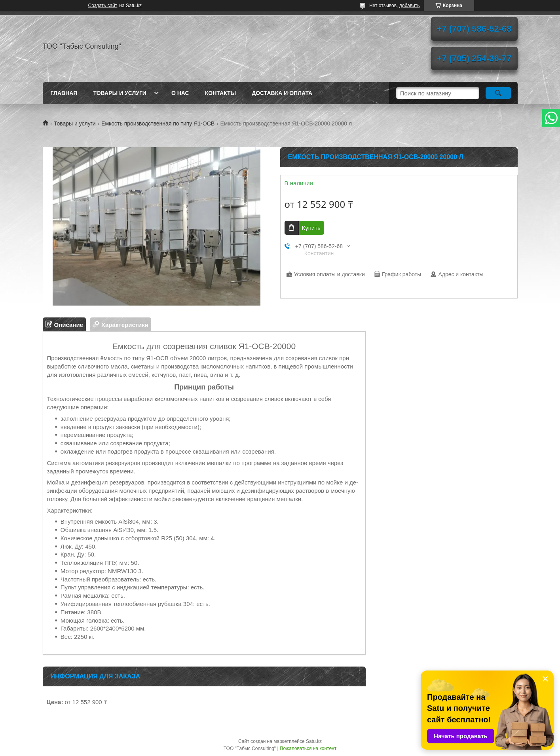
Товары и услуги (120, 93)
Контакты (220, 93)
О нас (180, 93)
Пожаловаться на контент (308, 748)
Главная (64, 93)
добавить (410, 6)
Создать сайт (103, 6)
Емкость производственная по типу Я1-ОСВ (158, 123)
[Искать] (498, 93)
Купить (311, 228)
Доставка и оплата (282, 93)
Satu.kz (314, 741)
